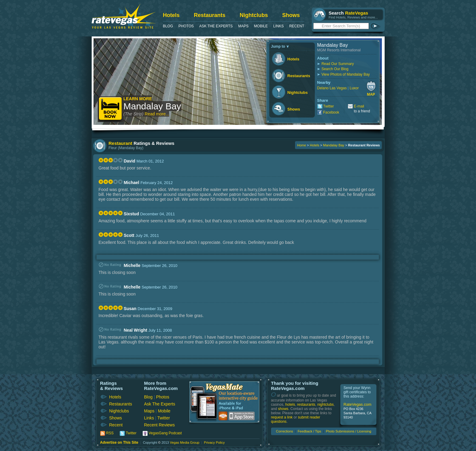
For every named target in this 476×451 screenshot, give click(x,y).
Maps (243, 26)
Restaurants (210, 15)
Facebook (331, 112)
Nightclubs (254, 15)
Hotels (171, 15)
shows (283, 409)
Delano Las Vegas (332, 88)
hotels (290, 405)
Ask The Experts (216, 26)
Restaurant (121, 143)
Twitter (329, 106)
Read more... (157, 114)
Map (371, 94)
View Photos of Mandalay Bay (346, 74)
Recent (297, 26)
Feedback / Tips (309, 431)
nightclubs (325, 405)
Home (302, 145)
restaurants (306, 405)
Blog (168, 26)
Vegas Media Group (184, 442)
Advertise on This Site (119, 442)
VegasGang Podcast (165, 433)
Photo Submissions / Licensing (348, 431)
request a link (282, 417)
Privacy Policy (214, 442)
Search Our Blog (335, 69)
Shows (291, 15)
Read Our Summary (338, 64)
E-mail (359, 106)
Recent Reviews (160, 425)
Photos (186, 26)
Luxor (354, 88)
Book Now (111, 109)
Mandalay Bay (152, 106)
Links (279, 26)
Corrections (284, 431)
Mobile (261, 26)
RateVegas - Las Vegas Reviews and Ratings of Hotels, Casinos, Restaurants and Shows (124, 16)
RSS (110, 433)
